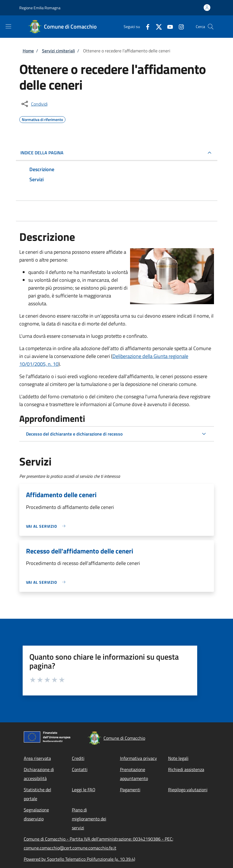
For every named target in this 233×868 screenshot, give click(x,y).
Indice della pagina (42, 153)
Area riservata (37, 758)
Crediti (78, 758)
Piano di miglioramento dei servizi (89, 819)
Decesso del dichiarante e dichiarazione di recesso (74, 434)
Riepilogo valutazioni (188, 790)
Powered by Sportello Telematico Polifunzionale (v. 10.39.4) (79, 859)
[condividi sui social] (34, 104)
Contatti (80, 769)
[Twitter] (157, 26)
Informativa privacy (138, 758)
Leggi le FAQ (84, 790)
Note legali (178, 758)
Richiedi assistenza (186, 769)
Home (28, 51)
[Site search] (211, 27)
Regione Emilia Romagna (40, 8)
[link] (47, 526)
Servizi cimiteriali (58, 51)
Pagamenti (130, 790)
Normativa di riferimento (42, 119)
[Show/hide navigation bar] (8, 26)
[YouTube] (168, 26)
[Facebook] (145, 26)
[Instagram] (179, 26)
